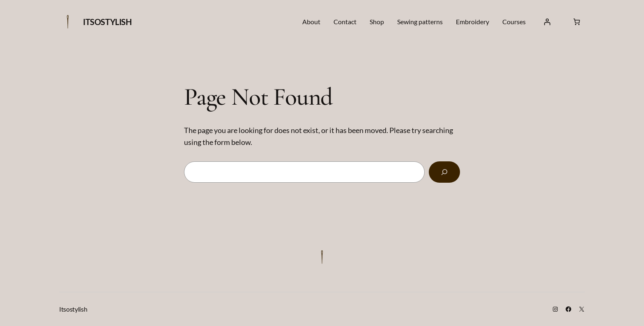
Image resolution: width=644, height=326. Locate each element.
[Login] (547, 22)
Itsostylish (107, 22)
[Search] (444, 172)
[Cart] (577, 22)
